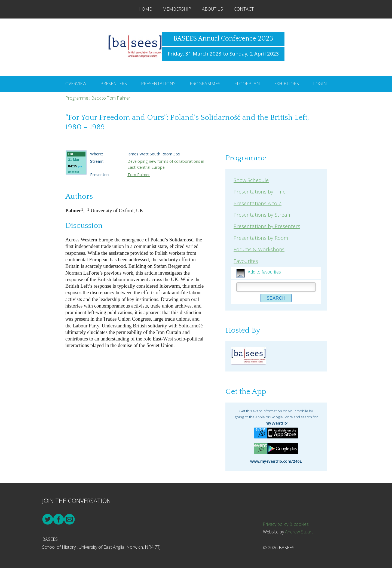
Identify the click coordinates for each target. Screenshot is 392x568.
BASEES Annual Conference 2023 (223, 39)
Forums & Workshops (259, 249)
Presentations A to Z (258, 203)
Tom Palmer (139, 174)
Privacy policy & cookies (286, 524)
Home (145, 9)
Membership (177, 9)
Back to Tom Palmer (111, 98)
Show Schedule (251, 180)
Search (276, 298)
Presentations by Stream (263, 215)
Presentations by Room (261, 238)
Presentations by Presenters (267, 226)
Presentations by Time (260, 191)
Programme (77, 98)
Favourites (246, 261)
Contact (244, 9)
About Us (212, 9)
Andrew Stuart (299, 532)
